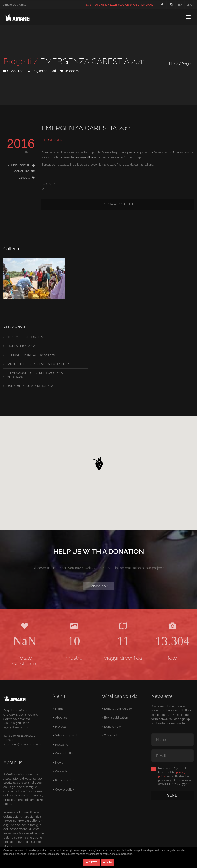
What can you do (67, 735)
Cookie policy (64, 790)
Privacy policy (65, 780)
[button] (98, 463)
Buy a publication (116, 718)
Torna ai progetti (117, 204)
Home (174, 64)
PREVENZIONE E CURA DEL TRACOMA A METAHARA (35, 375)
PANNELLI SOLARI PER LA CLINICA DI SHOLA (38, 364)
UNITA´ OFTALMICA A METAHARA (30, 386)
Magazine (62, 745)
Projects (61, 727)
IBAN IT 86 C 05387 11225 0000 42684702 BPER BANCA (120, 5)
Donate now (99, 586)
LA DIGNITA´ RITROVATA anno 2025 (31, 355)
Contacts (61, 771)
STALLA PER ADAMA (21, 346)
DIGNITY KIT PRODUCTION (25, 337)
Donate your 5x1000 (118, 709)
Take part (111, 735)
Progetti (188, 64)
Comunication (65, 753)
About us (61, 718)
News (59, 762)
